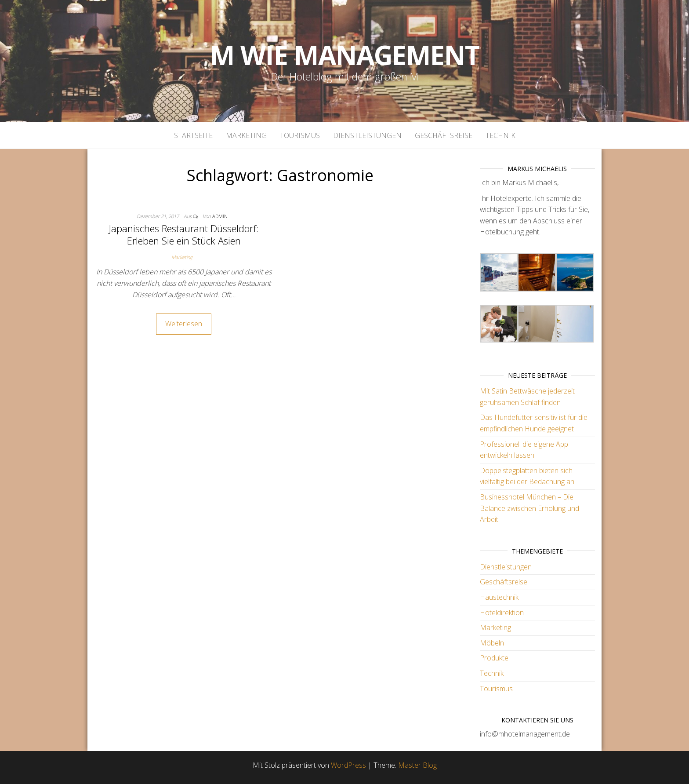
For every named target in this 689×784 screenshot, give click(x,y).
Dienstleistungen (367, 135)
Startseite (193, 135)
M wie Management (345, 55)
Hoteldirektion (502, 613)
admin (220, 216)
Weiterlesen (184, 324)
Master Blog (417, 765)
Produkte (494, 658)
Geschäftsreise (444, 135)
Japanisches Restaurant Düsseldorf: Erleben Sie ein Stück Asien (184, 235)
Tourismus (300, 135)
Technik (500, 135)
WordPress (348, 765)
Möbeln (492, 643)
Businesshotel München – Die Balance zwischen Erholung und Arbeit (529, 508)
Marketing (246, 135)
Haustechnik (499, 597)
